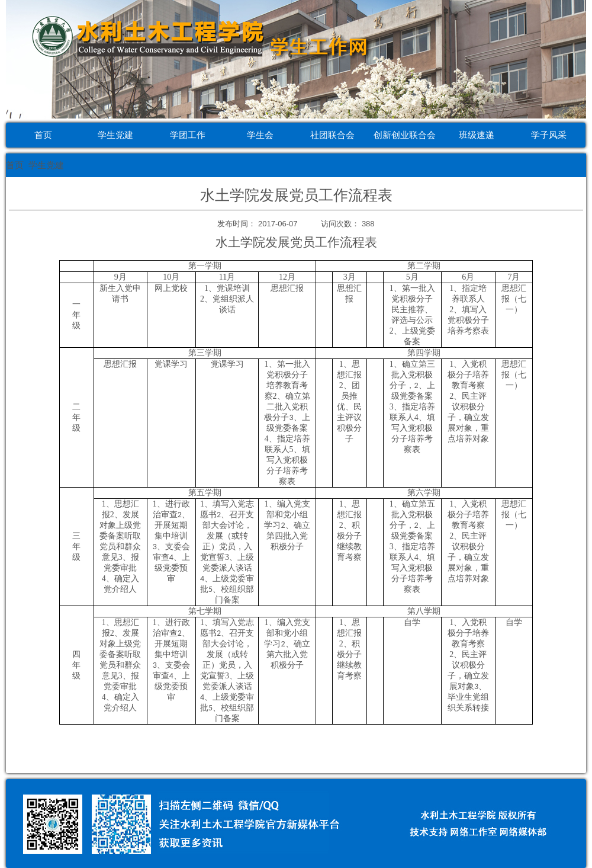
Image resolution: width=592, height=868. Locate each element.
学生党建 (115, 135)
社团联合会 (332, 135)
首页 (43, 135)
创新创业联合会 (405, 135)
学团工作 (188, 135)
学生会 (260, 135)
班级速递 (477, 135)
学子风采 (549, 135)
